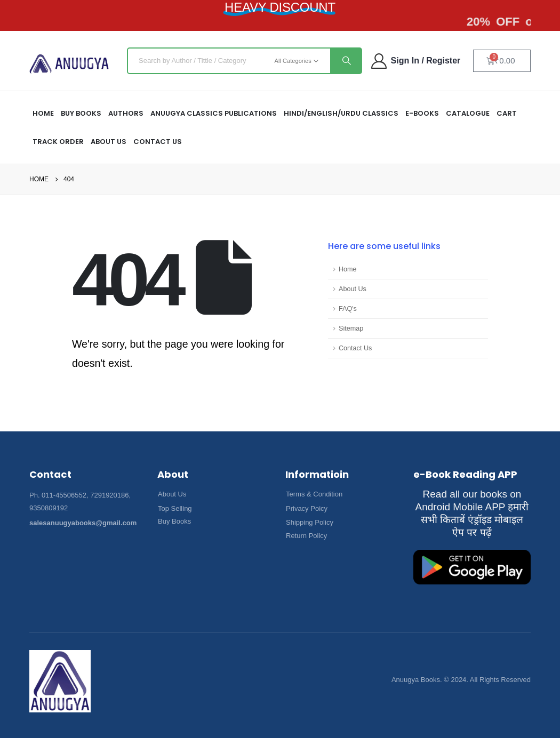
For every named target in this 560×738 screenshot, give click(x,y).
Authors (126, 113)
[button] (172, 494)
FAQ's (348, 309)
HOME (43, 113)
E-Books (422, 113)
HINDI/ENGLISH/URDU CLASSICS (341, 113)
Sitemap (351, 328)
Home (348, 269)
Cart (507, 113)
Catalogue (468, 113)
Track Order (58, 142)
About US (109, 142)
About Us (353, 289)
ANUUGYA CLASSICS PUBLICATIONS (214, 113)
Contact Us (158, 142)
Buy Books (81, 113)
